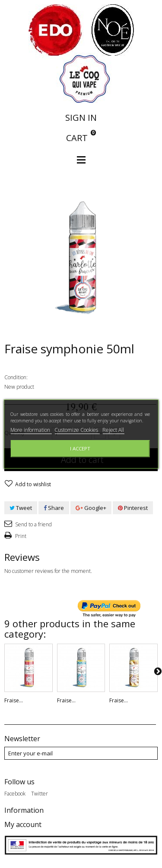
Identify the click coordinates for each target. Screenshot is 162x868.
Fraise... (14, 700)
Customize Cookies (77, 430)
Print (20, 536)
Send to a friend (33, 524)
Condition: (16, 377)
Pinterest (133, 508)
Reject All (113, 430)
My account (23, 824)
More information (31, 430)
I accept (80, 448)
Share (54, 508)
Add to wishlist (32, 484)
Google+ (91, 508)
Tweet (21, 508)
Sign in (81, 118)
